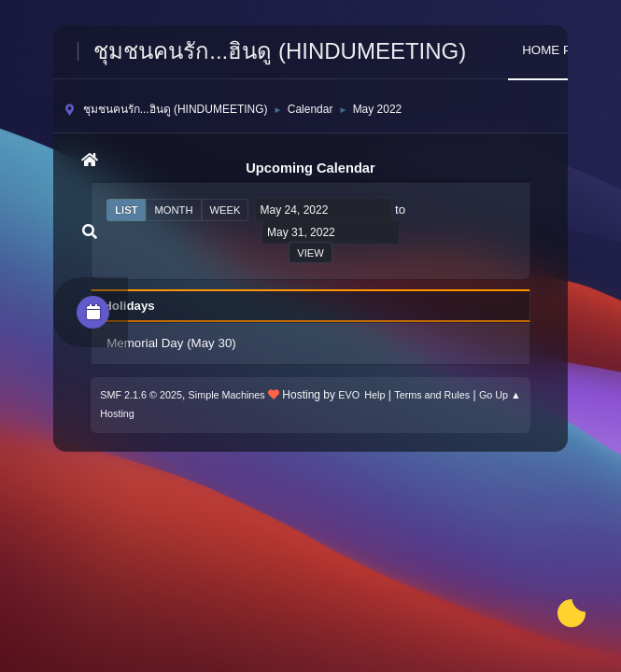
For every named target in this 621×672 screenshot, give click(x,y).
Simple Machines (227, 395)
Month (173, 210)
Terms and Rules (432, 395)
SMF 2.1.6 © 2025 (141, 395)
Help (374, 395)
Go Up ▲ (500, 395)
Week (226, 210)
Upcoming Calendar (310, 168)
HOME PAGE (559, 50)
